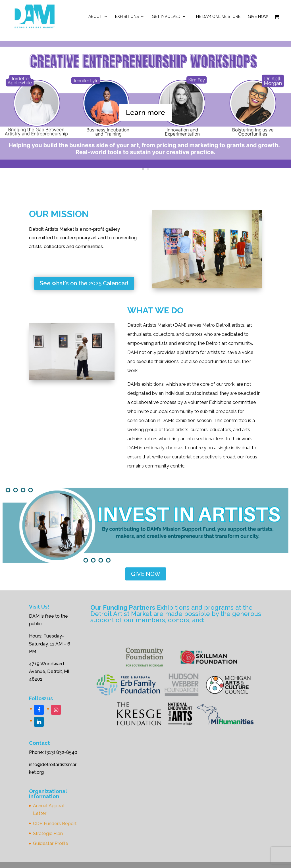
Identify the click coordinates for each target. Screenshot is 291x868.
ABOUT (95, 17)
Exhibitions (127, 17)
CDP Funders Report (55, 824)
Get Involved (166, 17)
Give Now (258, 17)
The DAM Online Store (217, 17)
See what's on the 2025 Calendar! (84, 283)
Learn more (145, 115)
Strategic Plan (48, 834)
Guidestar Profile (51, 843)
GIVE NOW (146, 574)
